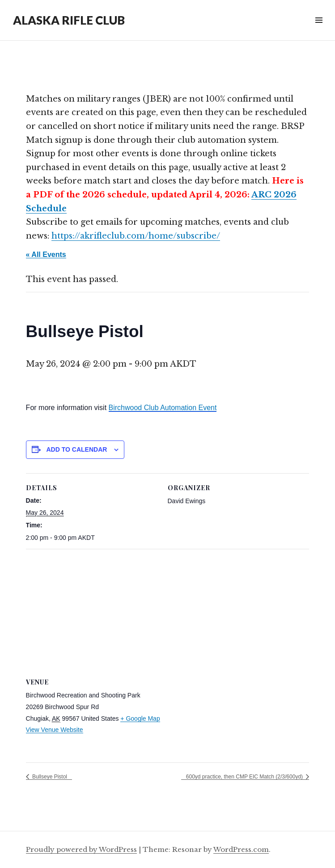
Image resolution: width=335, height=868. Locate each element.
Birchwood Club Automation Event (163, 408)
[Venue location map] (168, 614)
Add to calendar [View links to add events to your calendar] (77, 449)
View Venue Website (55, 730)
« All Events (46, 254)
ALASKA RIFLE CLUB (69, 20)
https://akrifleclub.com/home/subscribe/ (136, 236)
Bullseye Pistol (49, 777)
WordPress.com (241, 849)
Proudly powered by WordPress (81, 849)
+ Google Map (140, 718)
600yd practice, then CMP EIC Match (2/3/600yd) (245, 777)
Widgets (319, 30)
